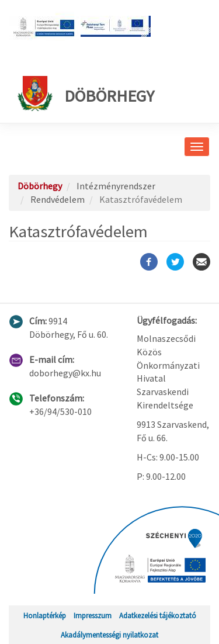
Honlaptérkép (45, 615)
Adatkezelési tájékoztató (158, 615)
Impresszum (93, 615)
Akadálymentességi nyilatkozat (109, 635)
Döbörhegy (86, 94)
